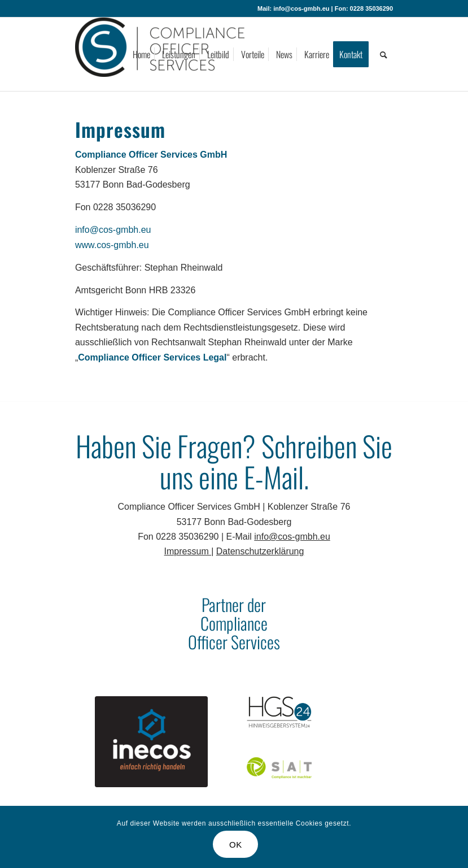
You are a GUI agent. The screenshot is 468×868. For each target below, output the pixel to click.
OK (236, 845)
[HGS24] (279, 712)
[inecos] (151, 742)
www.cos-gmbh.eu (112, 245)
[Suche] (384, 54)
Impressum (188, 551)
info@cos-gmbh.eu (113, 230)
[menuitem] (141, 54)
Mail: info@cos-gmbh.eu (293, 8)
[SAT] (279, 767)
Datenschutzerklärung (260, 551)
